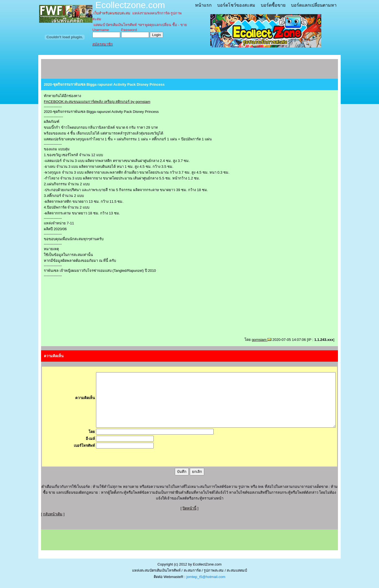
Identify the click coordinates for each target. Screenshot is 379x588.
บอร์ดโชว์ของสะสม (236, 5)
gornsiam (261, 340)
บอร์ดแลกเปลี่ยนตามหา (314, 5)
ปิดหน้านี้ (189, 508)
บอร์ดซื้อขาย (273, 5)
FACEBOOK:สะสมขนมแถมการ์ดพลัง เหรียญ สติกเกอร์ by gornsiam (97, 102)
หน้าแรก (203, 5)
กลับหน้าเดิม (53, 514)
